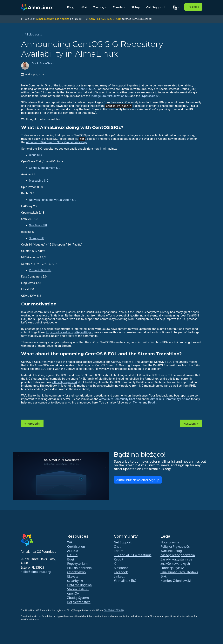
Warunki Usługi (172, 551)
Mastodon (121, 568)
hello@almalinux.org (36, 572)
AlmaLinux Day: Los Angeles (53, 19)
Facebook (121, 572)
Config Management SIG (45, 168)
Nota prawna (170, 542)
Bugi (71, 559)
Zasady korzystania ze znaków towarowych (176, 561)
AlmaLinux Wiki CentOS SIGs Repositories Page (57, 142)
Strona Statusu (78, 589)
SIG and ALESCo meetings (133, 555)
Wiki (84, 7)
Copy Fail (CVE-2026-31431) (105, 19)
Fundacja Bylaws (172, 568)
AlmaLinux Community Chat (117, 399)
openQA (73, 593)
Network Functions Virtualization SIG (53, 200)
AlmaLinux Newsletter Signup (138, 480)
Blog (71, 7)
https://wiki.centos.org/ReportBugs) (69, 332)
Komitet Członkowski (176, 581)
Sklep (136, 7)
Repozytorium (77, 564)
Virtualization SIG (118, 96)
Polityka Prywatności (175, 547)
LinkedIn (120, 576)
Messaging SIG (39, 181)
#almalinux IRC (125, 581)
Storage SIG (98, 96)
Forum (119, 551)
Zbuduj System (78, 598)
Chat (117, 547)
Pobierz (193, 7)
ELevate (73, 576)
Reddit (152, 403)
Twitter (137, 403)
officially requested (65, 382)
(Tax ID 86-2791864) (114, 610)
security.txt (75, 581)
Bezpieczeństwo (79, 602)
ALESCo (73, 551)
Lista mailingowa (79, 585)
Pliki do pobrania (79, 568)
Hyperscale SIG (151, 96)
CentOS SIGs (87, 89)
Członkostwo (76, 572)
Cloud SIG (35, 155)
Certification (76, 547)
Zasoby (99, 7)
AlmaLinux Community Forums (170, 399)
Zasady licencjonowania (178, 555)
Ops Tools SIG (38, 225)
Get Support (156, 7)
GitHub (72, 555)
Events (118, 7)
